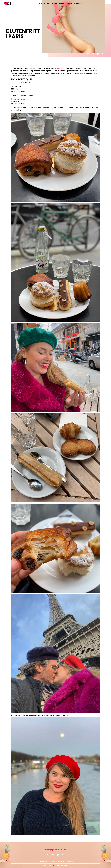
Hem (40, 4)
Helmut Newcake (61, 68)
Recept (54, 4)
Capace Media (61, 865)
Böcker (47, 4)
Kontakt (77, 4)
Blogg (69, 4)
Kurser (62, 4)
